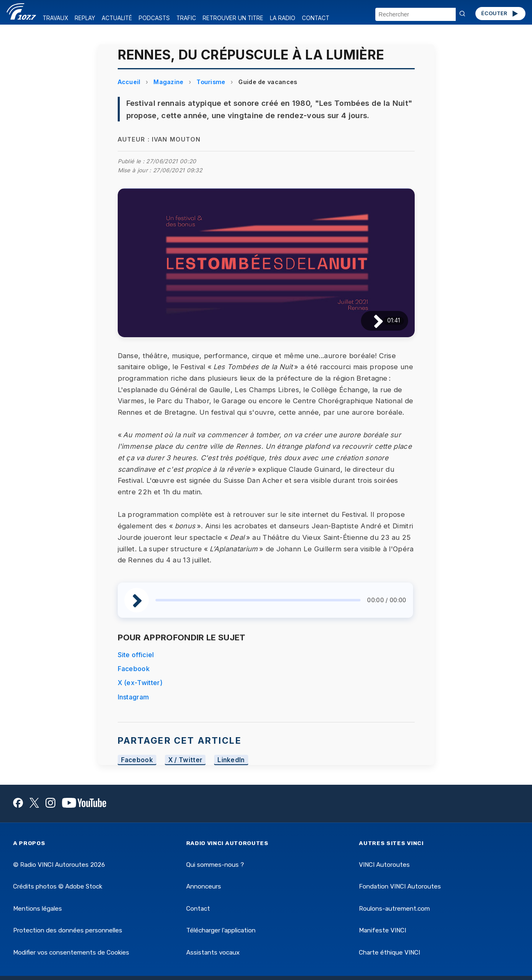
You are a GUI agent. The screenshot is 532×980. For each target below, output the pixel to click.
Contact (198, 909)
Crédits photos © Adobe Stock (58, 886)
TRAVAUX (55, 18)
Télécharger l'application (221, 930)
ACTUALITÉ (117, 18)
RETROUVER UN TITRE (233, 18)
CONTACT (316, 18)
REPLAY (85, 18)
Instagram (134, 697)
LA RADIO (283, 18)
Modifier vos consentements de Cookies (71, 953)
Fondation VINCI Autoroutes (400, 886)
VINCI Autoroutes (384, 865)
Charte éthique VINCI (389, 953)
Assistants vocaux (213, 953)
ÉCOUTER (500, 14)
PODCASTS (154, 18)
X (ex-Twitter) (140, 683)
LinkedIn (231, 760)
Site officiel (136, 655)
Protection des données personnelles (68, 930)
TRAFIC (186, 18)
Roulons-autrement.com (394, 909)
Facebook (134, 669)
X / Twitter (185, 760)
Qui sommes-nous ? (215, 865)
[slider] (258, 600)
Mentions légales (38, 909)
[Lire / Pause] (372, 321)
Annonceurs (204, 886)
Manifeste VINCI (382, 930)
